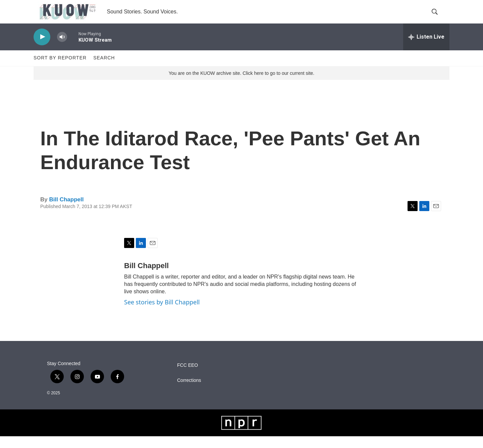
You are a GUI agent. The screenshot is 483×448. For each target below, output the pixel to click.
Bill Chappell (66, 211)
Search (104, 70)
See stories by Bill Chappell (162, 314)
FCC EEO (187, 377)
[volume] (62, 49)
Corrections (189, 392)
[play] (42, 49)
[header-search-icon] (439, 18)
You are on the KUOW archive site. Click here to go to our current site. (241, 85)
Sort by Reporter (60, 70)
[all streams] (426, 49)
